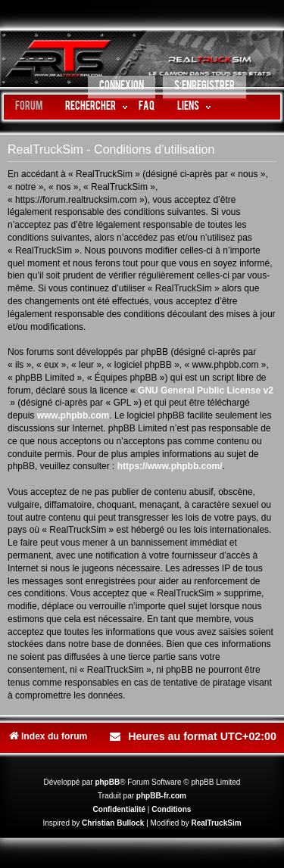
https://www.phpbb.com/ (170, 466)
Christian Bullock (113, 823)
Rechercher (91, 107)
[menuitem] (122, 88)
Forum (29, 107)
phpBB (107, 782)
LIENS (188, 107)
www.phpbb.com (73, 415)
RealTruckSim (216, 823)
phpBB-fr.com (161, 796)
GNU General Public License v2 (206, 390)
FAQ (147, 107)
